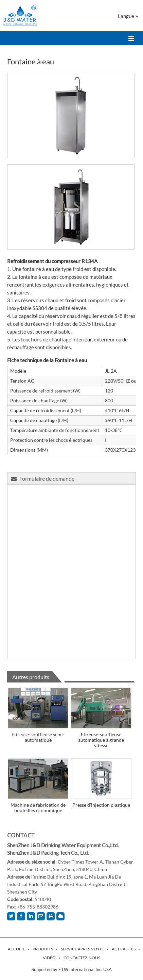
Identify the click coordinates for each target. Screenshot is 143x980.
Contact (21, 835)
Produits (43, 949)
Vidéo (49, 958)
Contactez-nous (82, 958)
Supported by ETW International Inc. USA (72, 969)
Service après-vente (82, 949)
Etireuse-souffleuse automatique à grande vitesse (101, 740)
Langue (128, 16)
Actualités (124, 949)
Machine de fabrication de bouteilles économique (38, 808)
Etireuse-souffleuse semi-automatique (38, 737)
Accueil (16, 949)
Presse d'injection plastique (101, 805)
